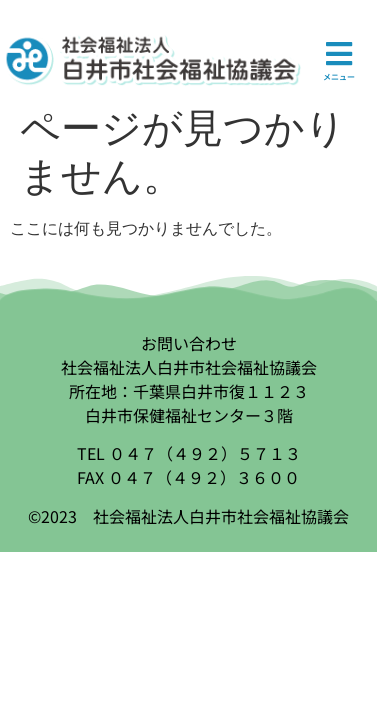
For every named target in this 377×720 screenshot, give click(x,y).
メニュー (339, 76)
